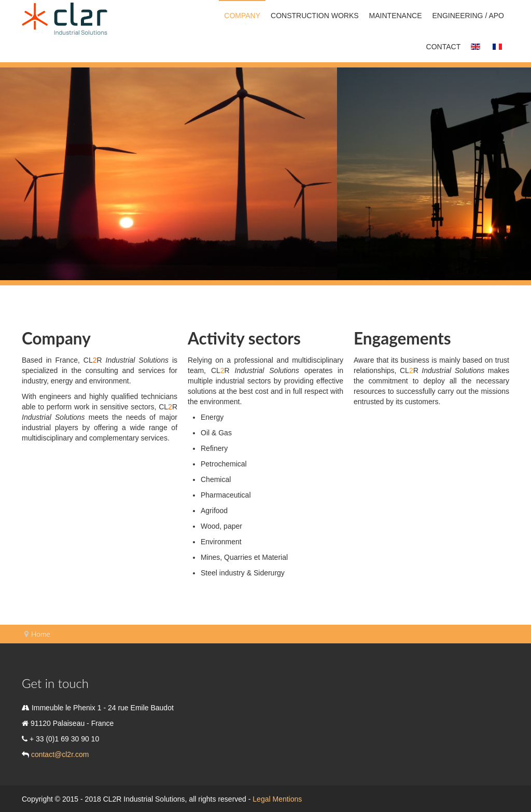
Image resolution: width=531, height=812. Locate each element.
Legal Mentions (277, 799)
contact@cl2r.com (59, 754)
